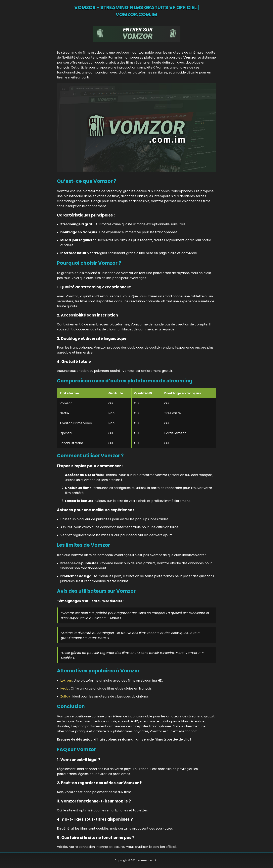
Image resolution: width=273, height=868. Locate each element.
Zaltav (65, 696)
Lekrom (66, 680)
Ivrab (64, 688)
